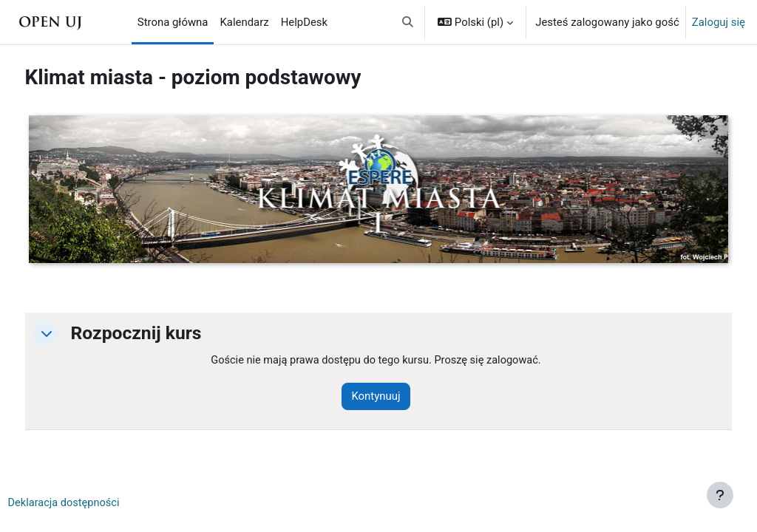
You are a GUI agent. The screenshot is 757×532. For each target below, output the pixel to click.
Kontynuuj (394, 397)
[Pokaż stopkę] (720, 495)
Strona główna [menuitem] (173, 22)
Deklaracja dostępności (93, 503)
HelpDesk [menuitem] (304, 22)
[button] (408, 22)
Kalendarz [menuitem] (244, 22)
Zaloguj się (719, 22)
